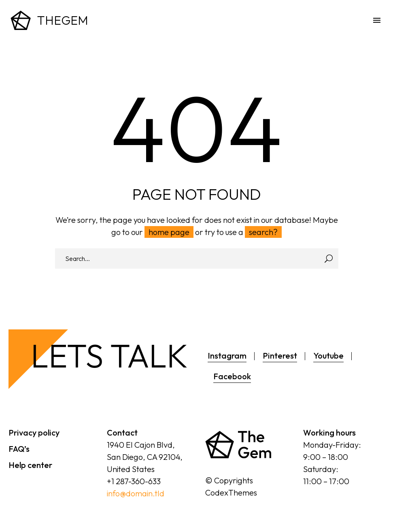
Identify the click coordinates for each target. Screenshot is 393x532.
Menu (377, 20)
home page (169, 232)
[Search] (197, 259)
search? (263, 232)
